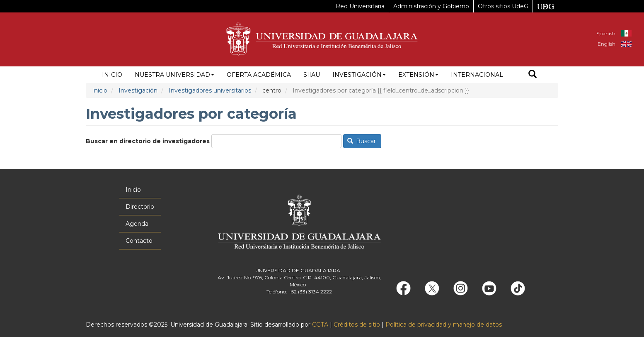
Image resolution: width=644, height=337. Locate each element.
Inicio (112, 75)
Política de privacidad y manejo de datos (444, 325)
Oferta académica (259, 75)
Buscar (362, 141)
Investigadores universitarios (210, 90)
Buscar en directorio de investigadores (148, 141)
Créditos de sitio (357, 325)
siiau (312, 75)
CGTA (320, 325)
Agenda (137, 224)
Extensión (418, 75)
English (606, 44)
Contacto (139, 241)
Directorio (140, 207)
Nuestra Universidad (174, 75)
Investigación (359, 75)
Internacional (477, 75)
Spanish (606, 33)
